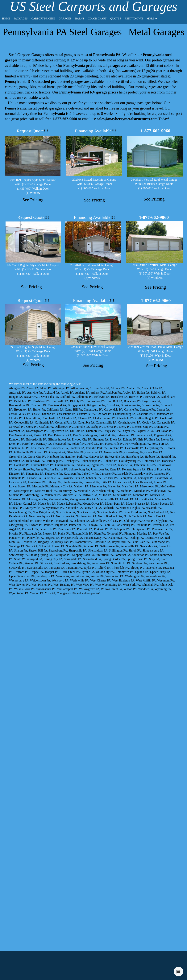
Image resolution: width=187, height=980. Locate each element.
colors (169, 65)
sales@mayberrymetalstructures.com (127, 119)
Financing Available (95, 131)
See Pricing (33, 200)
